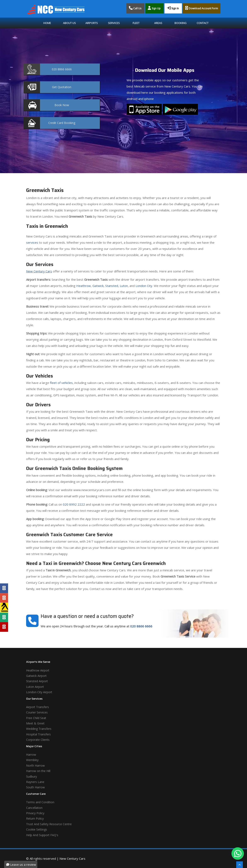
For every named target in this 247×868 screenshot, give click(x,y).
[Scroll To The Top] (240, 865)
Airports (92, 23)
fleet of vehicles (61, 383)
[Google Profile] (4, 598)
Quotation (62, 87)
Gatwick (98, 286)
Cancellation (34, 808)
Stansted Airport (37, 681)
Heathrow (84, 286)
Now (62, 105)
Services (114, 23)
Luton (124, 286)
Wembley (32, 760)
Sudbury (31, 776)
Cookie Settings (37, 829)
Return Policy (35, 818)
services (32, 242)
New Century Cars (39, 271)
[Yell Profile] (4, 608)
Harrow (31, 755)
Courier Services (37, 712)
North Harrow (35, 765)
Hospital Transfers (38, 734)
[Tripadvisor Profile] (4, 617)
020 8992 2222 (74, 504)
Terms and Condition (40, 802)
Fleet (136, 23)
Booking (180, 23)
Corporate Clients (38, 740)
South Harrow (35, 787)
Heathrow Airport (38, 670)
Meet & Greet (35, 723)
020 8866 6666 (141, 626)
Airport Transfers (38, 707)
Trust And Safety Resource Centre (49, 824)
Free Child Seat (36, 718)
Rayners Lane (35, 782)
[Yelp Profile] (4, 627)
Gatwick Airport (36, 676)
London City (144, 286)
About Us (69, 23)
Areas (158, 23)
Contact (203, 23)
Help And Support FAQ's (42, 835)
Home (47, 23)
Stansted (112, 286)
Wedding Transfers (39, 729)
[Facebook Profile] (4, 588)
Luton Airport (35, 687)
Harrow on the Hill (38, 771)
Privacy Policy (35, 813)
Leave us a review (21, 864)
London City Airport (39, 692)
